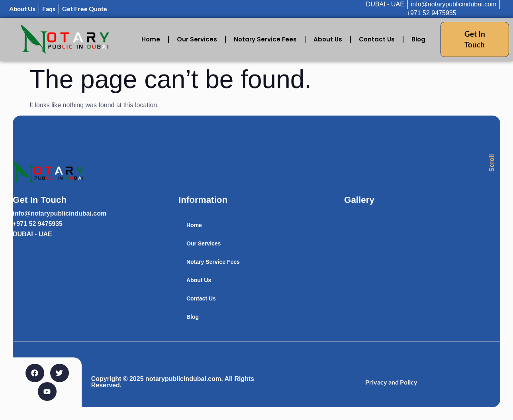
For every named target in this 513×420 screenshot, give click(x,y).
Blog (418, 39)
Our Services (197, 39)
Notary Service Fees (265, 39)
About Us (328, 39)
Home (151, 39)
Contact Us (377, 39)
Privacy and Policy (391, 382)
